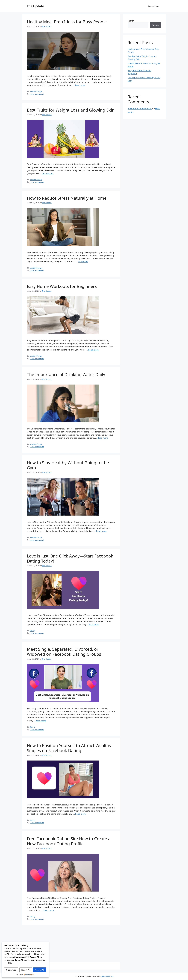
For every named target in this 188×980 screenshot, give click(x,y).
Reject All (26, 970)
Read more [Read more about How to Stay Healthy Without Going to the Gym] (101, 531)
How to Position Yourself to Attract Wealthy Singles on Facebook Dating (69, 748)
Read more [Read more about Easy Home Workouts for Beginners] (93, 350)
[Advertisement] (71, 944)
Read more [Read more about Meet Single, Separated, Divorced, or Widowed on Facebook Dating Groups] (41, 721)
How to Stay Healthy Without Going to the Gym (68, 465)
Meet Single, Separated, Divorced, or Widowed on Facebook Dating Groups (64, 652)
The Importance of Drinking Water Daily (66, 374)
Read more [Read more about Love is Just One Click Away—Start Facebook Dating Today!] (94, 624)
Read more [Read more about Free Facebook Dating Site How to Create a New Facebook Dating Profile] (49, 910)
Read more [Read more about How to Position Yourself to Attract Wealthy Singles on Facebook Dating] (80, 814)
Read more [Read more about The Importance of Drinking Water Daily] (103, 438)
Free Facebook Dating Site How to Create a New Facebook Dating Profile (69, 841)
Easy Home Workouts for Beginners (62, 286)
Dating (32, 631)
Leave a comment (37, 94)
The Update (35, 6)
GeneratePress (107, 976)
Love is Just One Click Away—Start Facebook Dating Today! (70, 558)
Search (131, 21)
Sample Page (153, 6)
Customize (11, 970)
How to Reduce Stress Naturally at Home (67, 198)
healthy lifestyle (36, 91)
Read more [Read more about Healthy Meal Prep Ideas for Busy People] (80, 85)
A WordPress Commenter (140, 108)
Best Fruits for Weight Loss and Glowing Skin (71, 110)
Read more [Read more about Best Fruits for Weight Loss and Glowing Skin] (48, 173)
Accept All (40, 970)
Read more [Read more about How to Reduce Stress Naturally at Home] (83, 261)
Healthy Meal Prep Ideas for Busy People (67, 22)
